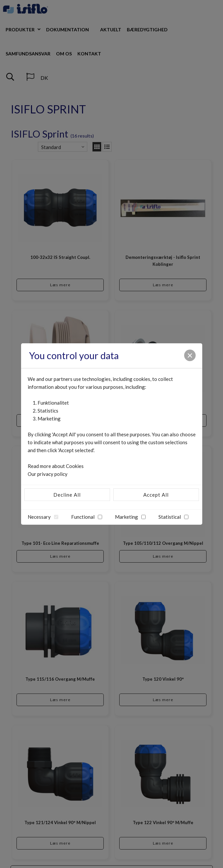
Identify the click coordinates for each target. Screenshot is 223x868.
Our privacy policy (48, 474)
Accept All (156, 495)
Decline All (67, 495)
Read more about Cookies (56, 466)
